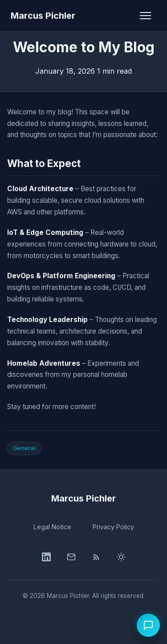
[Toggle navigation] (145, 16)
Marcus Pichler (43, 16)
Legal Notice (52, 527)
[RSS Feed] (96, 557)
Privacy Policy (113, 527)
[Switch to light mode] (121, 557)
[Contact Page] (71, 557)
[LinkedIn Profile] (46, 557)
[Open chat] (148, 625)
